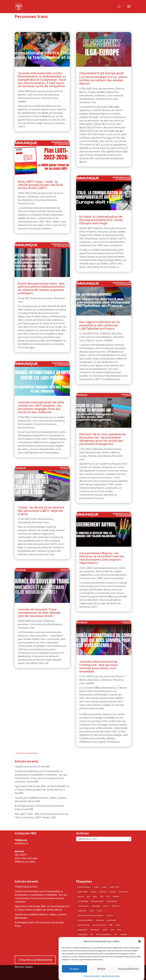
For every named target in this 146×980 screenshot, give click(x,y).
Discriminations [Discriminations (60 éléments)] (84, 887)
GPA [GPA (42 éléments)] (102, 896)
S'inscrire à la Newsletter (35, 960)
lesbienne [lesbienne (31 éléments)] (116, 906)
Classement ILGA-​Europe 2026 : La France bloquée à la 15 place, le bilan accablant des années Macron (42, 908)
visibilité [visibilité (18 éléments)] (123, 934)
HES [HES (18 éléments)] (108, 896)
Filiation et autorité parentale (109, 235)
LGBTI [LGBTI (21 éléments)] (100, 911)
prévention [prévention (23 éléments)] (95, 930)
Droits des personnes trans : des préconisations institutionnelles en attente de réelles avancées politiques (41, 288)
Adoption (98, 228)
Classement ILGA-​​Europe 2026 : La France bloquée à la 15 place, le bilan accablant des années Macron (104, 78)
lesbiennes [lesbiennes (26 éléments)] (82, 911)
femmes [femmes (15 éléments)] (103, 892)
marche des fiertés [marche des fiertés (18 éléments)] (85, 920)
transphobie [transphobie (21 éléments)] (82, 934)
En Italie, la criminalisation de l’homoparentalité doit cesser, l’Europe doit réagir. (101, 220)
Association (37, 621)
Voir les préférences (128, 969)
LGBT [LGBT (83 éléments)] (92, 911)
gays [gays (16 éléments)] (95, 896)
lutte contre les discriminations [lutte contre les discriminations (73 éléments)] (90, 915)
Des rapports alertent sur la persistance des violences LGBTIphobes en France (99, 325)
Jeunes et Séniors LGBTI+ (112, 238)
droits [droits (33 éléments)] (104, 887)
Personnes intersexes (29, 98)
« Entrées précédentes (26, 753)
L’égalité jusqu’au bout (26, 766)
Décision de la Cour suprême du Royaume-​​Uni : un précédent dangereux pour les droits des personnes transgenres (102, 439)
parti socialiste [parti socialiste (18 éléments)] (84, 925)
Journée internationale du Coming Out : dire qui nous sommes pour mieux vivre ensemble (98, 666)
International (24, 522)
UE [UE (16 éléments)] (92, 934)
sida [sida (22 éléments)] (112, 930)
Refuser (101, 969)
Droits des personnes (42, 91)
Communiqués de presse (43, 417)
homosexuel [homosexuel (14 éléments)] (112, 901)
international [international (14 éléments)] (83, 906)
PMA (100, 245)
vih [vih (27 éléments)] (116, 934)
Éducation (103, 232)
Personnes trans (50, 98)
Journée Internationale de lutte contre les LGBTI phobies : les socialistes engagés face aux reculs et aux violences (41, 407)
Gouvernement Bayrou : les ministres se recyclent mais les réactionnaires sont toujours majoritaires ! (102, 558)
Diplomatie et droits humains (107, 449)
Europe (92, 92)
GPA (81, 238)
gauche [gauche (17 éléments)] (81, 896)
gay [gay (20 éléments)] (88, 896)
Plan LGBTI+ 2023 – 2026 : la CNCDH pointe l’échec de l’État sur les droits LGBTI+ (40, 185)
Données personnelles (111, 976)
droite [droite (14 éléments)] (96, 887)
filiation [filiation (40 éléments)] (113, 892)
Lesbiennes (33, 197)
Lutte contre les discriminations (43, 95)
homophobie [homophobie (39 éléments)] (83, 901)
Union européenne (113, 245)
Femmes (92, 456)
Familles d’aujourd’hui (108, 92)
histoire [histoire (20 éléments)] (116, 896)
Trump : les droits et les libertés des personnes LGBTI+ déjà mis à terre (41, 511)
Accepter (74, 969)
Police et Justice (94, 340)
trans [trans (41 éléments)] (119, 930)
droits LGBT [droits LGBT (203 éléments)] (115, 887)
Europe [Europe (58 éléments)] (94, 892)
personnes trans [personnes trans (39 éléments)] (99, 925)
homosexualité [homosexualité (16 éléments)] (97, 901)
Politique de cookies (92, 976)
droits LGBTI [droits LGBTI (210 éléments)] (83, 892)
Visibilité (22, 101)
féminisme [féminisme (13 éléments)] (123, 892)
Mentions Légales (24, 967)
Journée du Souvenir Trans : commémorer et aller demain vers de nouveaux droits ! (39, 613)
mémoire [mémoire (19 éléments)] (100, 920)
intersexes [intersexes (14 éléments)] (96, 906)
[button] (139, 942)
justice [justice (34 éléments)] (106, 906)
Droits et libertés (88, 232)
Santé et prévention (113, 578)
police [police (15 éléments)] (118, 925)
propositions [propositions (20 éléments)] (82, 930)
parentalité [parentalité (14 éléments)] (111, 920)
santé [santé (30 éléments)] (105, 930)
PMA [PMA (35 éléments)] (111, 925)
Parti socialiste (25, 424)
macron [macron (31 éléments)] (110, 915)
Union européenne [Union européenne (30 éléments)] (104, 934)
